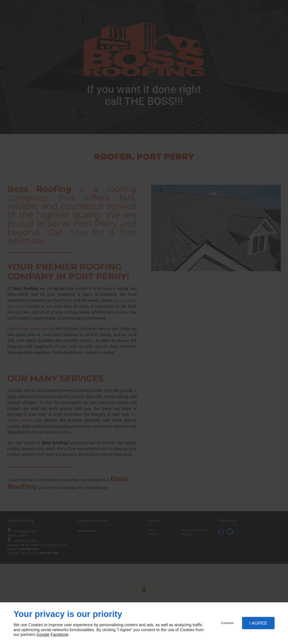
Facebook (60, 635)
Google (43, 635)
